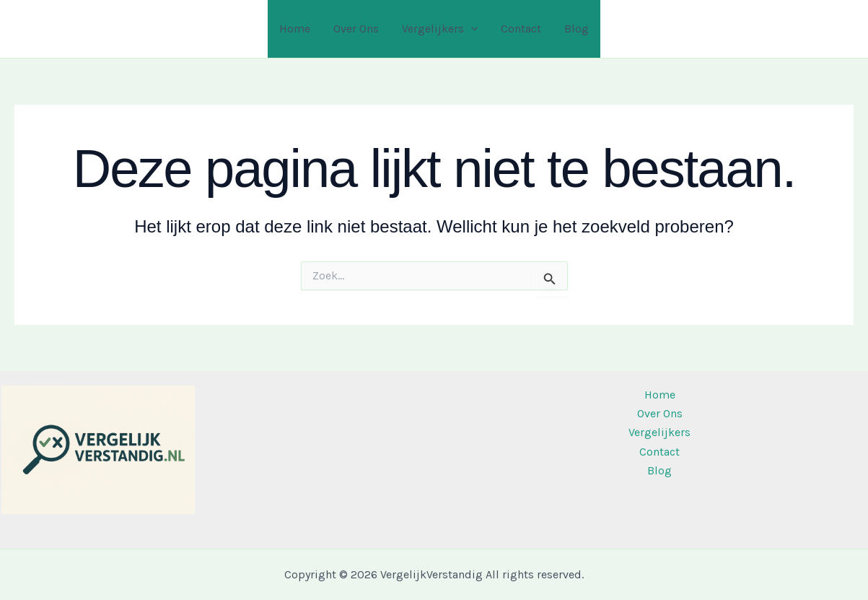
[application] (471, 29)
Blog (577, 29)
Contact (521, 29)
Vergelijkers (440, 29)
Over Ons (356, 29)
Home (295, 29)
